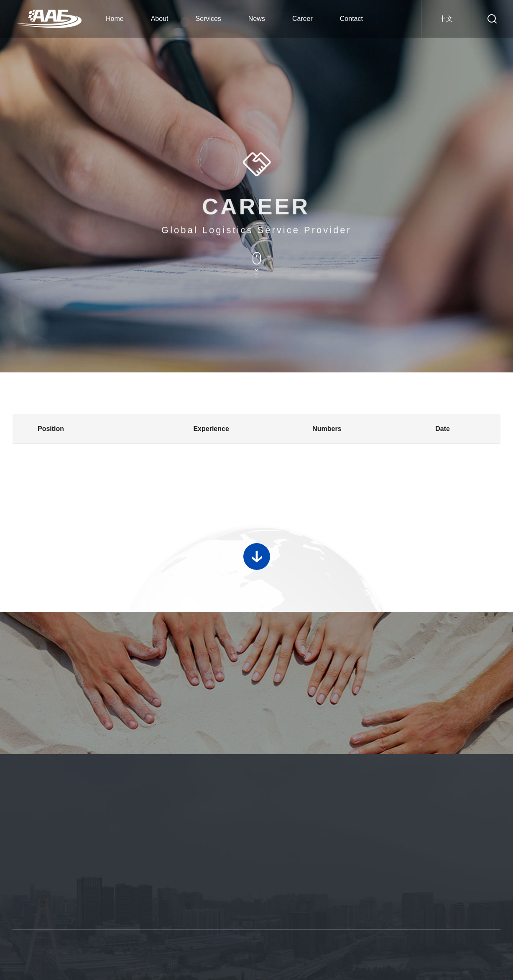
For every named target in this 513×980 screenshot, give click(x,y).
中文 (446, 19)
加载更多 (257, 549)
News (257, 19)
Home (115, 19)
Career (302, 19)
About (160, 19)
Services (208, 19)
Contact (351, 19)
